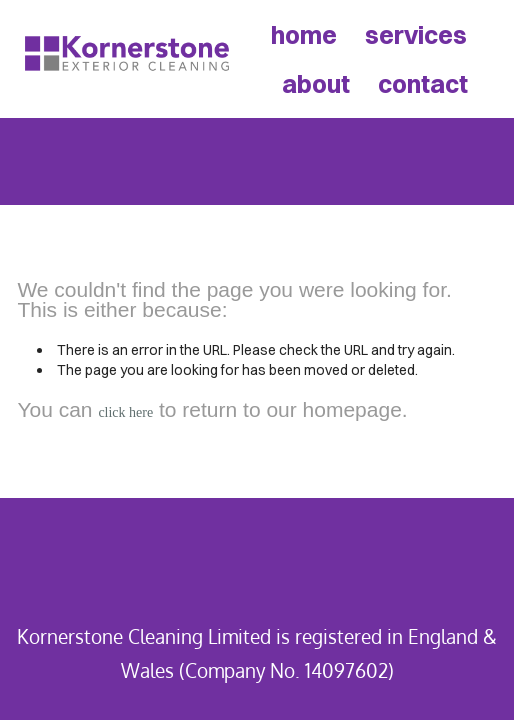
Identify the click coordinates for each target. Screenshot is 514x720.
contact (423, 83)
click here (125, 412)
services (416, 34)
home (304, 34)
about (316, 83)
